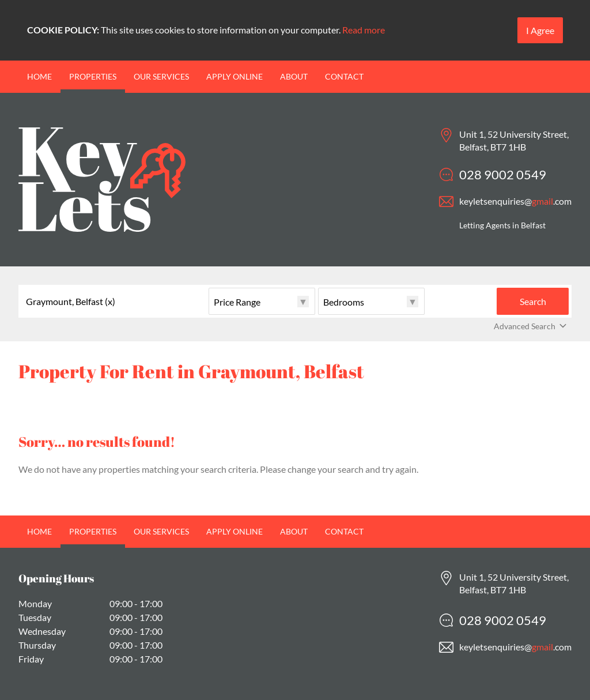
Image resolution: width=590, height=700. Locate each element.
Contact (344, 76)
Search (533, 301)
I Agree (540, 30)
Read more (364, 30)
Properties (93, 76)
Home (39, 76)
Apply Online (235, 76)
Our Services (161, 76)
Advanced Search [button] (531, 326)
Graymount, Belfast (71, 302)
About (294, 76)
